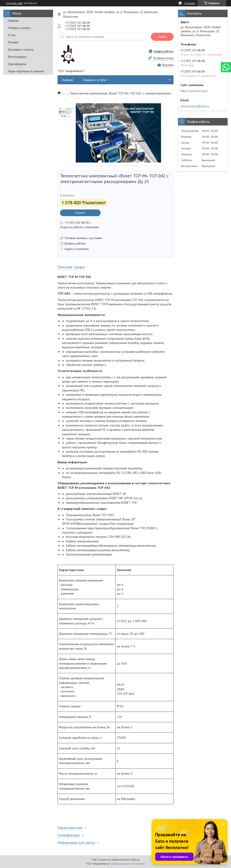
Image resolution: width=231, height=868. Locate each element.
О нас (12, 35)
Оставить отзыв (163, 58)
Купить (80, 213)
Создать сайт (14, 3)
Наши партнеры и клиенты (26, 71)
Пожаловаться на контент (129, 864)
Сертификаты (17, 64)
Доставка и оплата (21, 49)
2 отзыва (189, 3)
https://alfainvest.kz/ (194, 91)
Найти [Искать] (162, 37)
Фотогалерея (17, 57)
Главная (13, 21)
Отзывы (13, 42)
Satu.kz (135, 860)
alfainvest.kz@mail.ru (195, 106)
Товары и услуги (19, 28)
